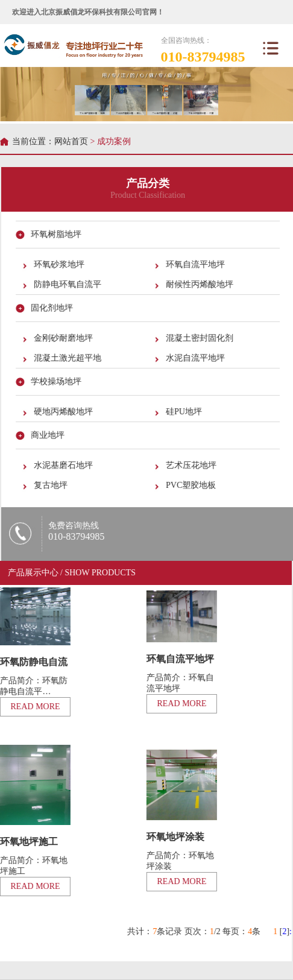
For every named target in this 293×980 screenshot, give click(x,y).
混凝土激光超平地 (68, 358)
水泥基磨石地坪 (64, 465)
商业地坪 (48, 435)
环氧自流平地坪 (196, 264)
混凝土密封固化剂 (200, 338)
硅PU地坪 (184, 412)
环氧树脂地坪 (57, 234)
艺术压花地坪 (192, 465)
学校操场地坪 (57, 381)
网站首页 (71, 141)
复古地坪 (51, 485)
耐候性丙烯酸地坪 (200, 284)
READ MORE (181, 703)
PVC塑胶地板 (191, 485)
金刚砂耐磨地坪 (64, 338)
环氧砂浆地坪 (60, 264)
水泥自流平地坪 (196, 358)
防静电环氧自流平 (68, 284)
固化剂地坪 (52, 308)
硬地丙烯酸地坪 (64, 412)
